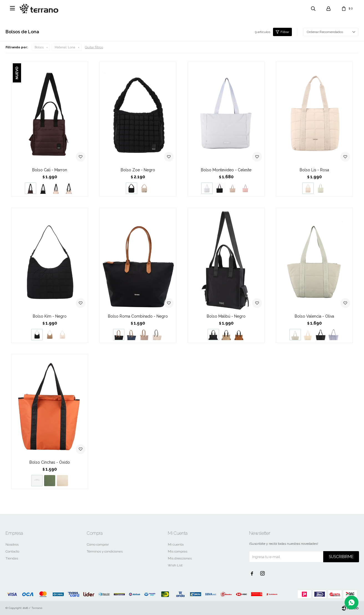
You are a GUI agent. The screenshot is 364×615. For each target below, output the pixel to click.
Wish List (175, 565)
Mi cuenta (176, 544)
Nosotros (12, 544)
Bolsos (39, 47)
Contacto (12, 551)
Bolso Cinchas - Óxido (50, 462)
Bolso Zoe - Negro (138, 170)
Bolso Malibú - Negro (226, 316)
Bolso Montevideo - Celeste (226, 170)
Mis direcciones (180, 558)
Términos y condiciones (105, 551)
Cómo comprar (98, 544)
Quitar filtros (94, 47)
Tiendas (12, 558)
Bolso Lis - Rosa (314, 170)
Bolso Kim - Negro (50, 316)
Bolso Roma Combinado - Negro (138, 316)
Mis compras (178, 551)
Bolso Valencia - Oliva (314, 316)
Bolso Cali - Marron (50, 170)
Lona (65, 47)
